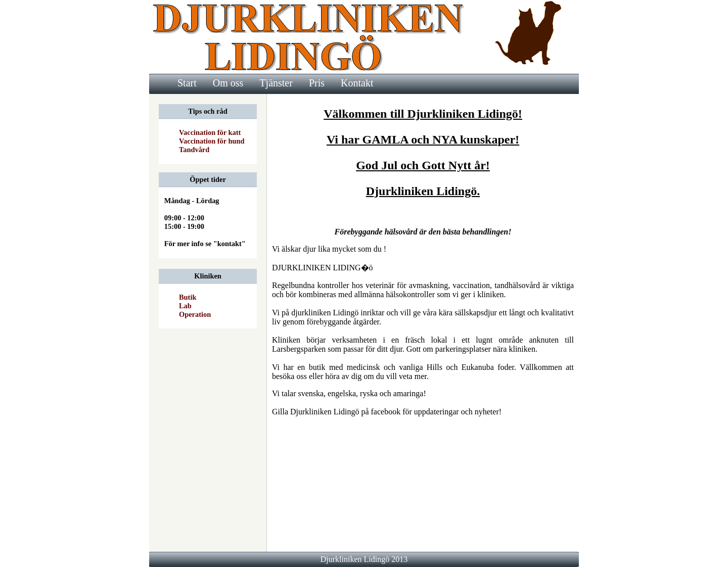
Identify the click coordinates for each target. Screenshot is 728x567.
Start (187, 83)
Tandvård (194, 150)
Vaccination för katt (210, 132)
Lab (185, 306)
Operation (195, 314)
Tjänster (276, 83)
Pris (317, 83)
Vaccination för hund (212, 141)
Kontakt (357, 83)
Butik (188, 297)
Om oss (228, 83)
